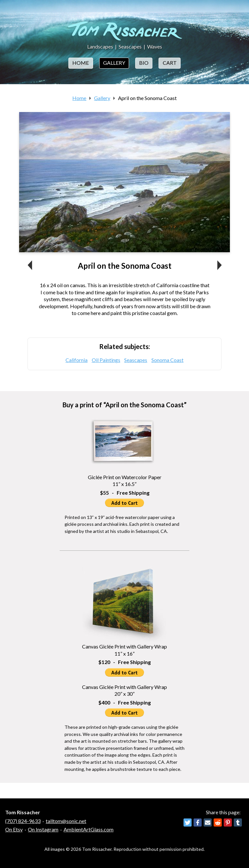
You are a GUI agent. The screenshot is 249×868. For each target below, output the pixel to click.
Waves (155, 46)
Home (81, 63)
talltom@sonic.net (66, 821)
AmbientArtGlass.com (89, 829)
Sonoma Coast (167, 360)
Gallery (114, 63)
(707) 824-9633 (23, 821)
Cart (170, 63)
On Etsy (14, 829)
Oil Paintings (106, 360)
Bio (144, 63)
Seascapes (130, 46)
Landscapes (100, 46)
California (77, 360)
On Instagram (43, 829)
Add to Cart (124, 503)
